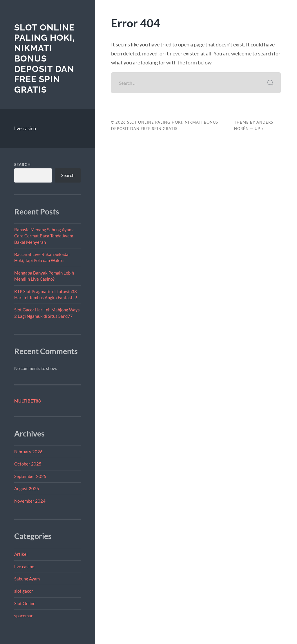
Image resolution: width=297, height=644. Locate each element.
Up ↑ (259, 129)
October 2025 (28, 464)
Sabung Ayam (27, 579)
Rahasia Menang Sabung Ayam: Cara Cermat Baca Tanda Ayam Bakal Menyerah (44, 236)
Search (22, 165)
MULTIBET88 (28, 401)
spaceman (24, 616)
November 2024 (30, 501)
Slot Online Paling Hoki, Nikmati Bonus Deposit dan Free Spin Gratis (45, 58)
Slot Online (25, 603)
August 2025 (27, 488)
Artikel (21, 554)
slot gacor (24, 591)
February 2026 (28, 452)
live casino (25, 128)
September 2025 (30, 476)
